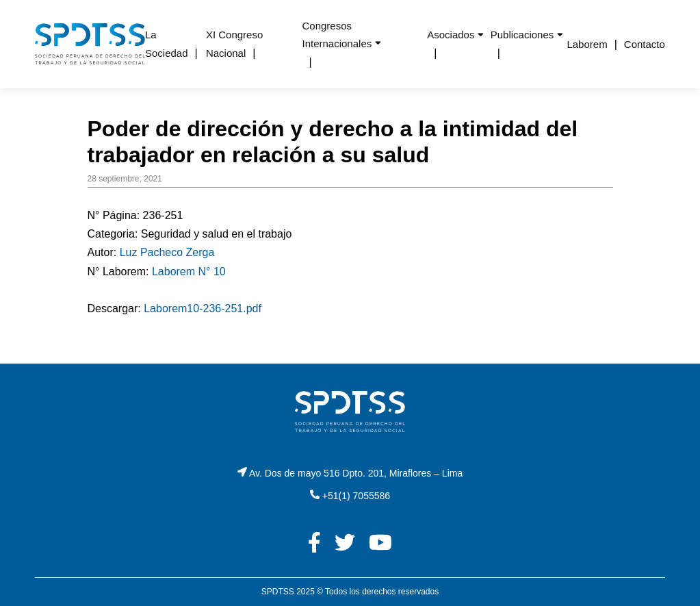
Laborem (587, 44)
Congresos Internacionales (337, 35)
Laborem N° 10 (189, 272)
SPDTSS (278, 592)
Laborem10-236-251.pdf (203, 308)
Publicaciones (522, 35)
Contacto (645, 44)
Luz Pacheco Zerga (167, 252)
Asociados (451, 35)
